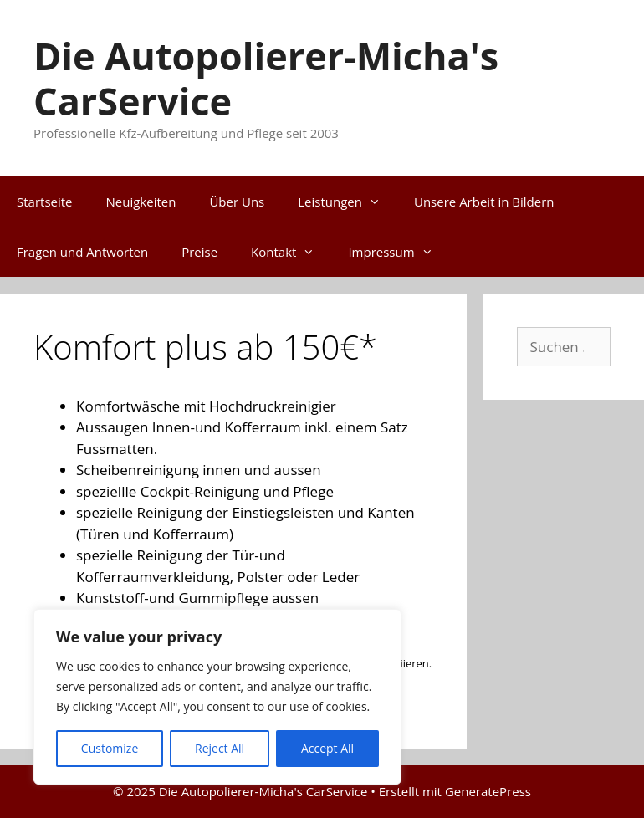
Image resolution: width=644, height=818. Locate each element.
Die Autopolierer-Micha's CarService (266, 78)
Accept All (327, 748)
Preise (199, 252)
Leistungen (348, 202)
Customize (110, 748)
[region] (217, 697)
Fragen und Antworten (82, 252)
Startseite (45, 202)
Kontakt (291, 252)
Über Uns (237, 202)
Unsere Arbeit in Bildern (484, 202)
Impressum (399, 252)
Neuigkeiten (141, 202)
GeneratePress (488, 791)
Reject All (220, 748)
